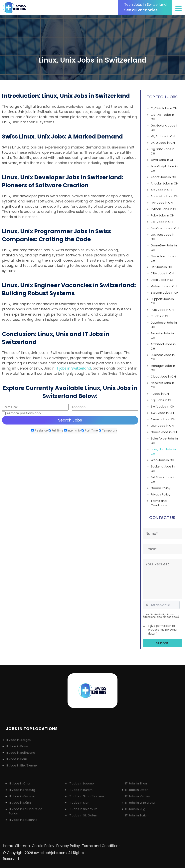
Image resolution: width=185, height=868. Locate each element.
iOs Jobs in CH (161, 190)
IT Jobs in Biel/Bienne (21, 765)
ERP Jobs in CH (161, 267)
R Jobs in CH (160, 394)
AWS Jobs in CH (162, 413)
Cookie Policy (160, 488)
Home (8, 846)
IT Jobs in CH (160, 316)
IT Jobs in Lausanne (23, 820)
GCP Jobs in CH (162, 426)
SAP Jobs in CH (162, 222)
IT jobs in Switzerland (73, 368)
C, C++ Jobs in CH (164, 108)
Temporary (108, 431)
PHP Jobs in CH (162, 203)
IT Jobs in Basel (17, 746)
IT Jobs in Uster (136, 790)
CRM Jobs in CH (162, 273)
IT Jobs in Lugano (81, 783)
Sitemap (22, 846)
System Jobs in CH (165, 292)
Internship (72, 431)
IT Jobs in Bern (16, 759)
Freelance (39, 431)
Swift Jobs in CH (163, 406)
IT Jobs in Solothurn (83, 809)
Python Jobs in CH (164, 209)
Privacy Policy (160, 494)
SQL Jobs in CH (162, 400)
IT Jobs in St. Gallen (83, 815)
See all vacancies (147, 7)
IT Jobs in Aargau (19, 740)
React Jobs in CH (163, 177)
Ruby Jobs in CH (162, 215)
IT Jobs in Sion (79, 803)
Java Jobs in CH (162, 160)
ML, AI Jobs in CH (163, 136)
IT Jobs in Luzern (81, 790)
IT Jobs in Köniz (20, 803)
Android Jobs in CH (165, 196)
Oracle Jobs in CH (164, 432)
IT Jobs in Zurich (137, 815)
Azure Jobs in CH (163, 419)
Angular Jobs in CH (164, 183)
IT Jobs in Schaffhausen (86, 796)
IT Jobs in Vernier (138, 796)
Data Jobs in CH (163, 280)
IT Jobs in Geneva (22, 796)
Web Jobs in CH (162, 460)
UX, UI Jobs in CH (163, 143)
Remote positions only (24, 413)
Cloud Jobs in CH (163, 376)
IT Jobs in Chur (20, 783)
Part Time (90, 431)
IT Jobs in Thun (136, 783)
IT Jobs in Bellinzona (21, 753)
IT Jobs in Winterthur (140, 803)
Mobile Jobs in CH (164, 286)
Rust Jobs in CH (162, 310)
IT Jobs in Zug (135, 809)
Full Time (56, 431)
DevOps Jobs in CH (165, 228)
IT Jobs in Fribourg (22, 790)
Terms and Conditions (159, 503)
